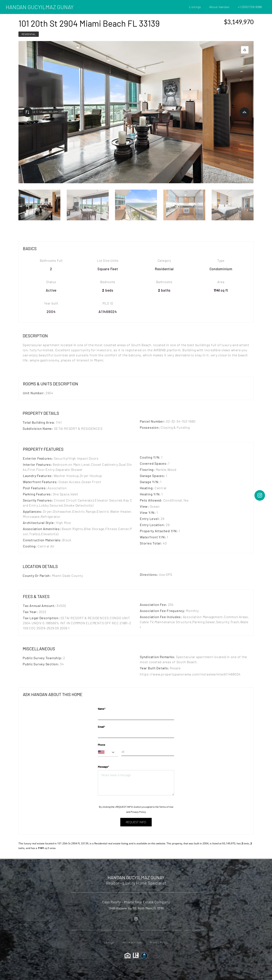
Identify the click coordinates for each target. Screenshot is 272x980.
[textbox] (108, 752)
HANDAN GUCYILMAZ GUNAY (40, 7)
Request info (136, 822)
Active (51, 290)
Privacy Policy (138, 812)
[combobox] (108, 752)
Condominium (221, 269)
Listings (195, 7)
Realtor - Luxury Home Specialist (136, 883)
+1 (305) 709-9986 (250, 7)
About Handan (219, 7)
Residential (29, 34)
